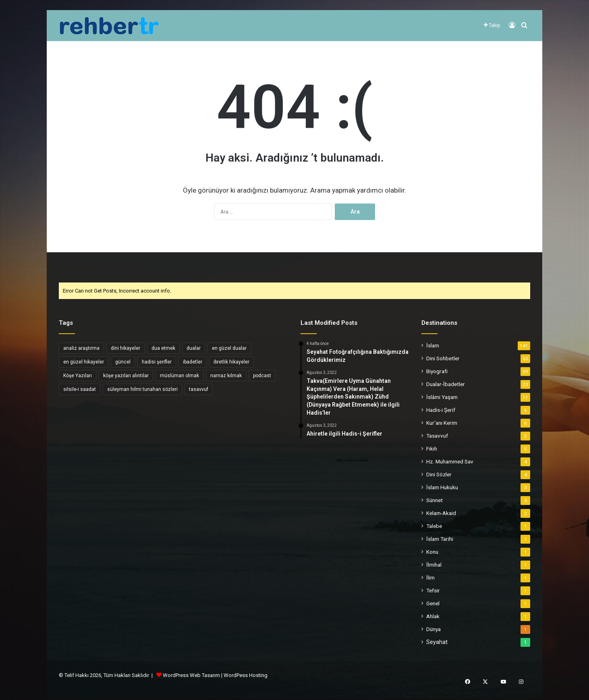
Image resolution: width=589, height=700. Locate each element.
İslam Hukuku (442, 487)
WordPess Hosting (246, 675)
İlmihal (434, 565)
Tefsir (433, 590)
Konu (432, 552)
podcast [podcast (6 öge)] (262, 376)
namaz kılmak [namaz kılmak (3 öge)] (226, 376)
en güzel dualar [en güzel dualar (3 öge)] (229, 348)
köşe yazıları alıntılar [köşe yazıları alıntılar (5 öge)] (126, 376)
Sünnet (434, 500)
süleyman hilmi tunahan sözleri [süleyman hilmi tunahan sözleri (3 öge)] (142, 389)
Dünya (433, 629)
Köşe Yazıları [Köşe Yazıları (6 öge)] (78, 376)
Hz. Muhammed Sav (450, 461)
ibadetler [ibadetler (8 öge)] (193, 362)
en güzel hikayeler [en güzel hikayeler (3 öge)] (84, 362)
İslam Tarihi (440, 539)
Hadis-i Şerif (441, 410)
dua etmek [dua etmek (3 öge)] (163, 348)
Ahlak (433, 616)
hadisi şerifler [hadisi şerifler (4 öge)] (157, 362)
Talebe (434, 526)
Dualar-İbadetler (446, 384)
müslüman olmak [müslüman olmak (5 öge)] (179, 376)
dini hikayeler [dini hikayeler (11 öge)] (125, 348)
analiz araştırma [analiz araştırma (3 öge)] (81, 348)
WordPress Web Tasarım (191, 675)
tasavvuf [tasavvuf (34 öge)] (199, 389)
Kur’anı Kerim (442, 423)
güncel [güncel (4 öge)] (123, 362)
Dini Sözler (439, 474)
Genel (433, 603)
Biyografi (437, 371)
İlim (430, 577)
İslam (433, 345)
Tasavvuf (437, 436)
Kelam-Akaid (441, 513)
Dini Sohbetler (443, 358)
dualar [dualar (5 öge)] (194, 348)
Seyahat (437, 642)
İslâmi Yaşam (442, 397)
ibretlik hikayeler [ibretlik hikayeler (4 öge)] (231, 362)
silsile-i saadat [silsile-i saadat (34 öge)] (80, 389)
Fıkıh (432, 449)
